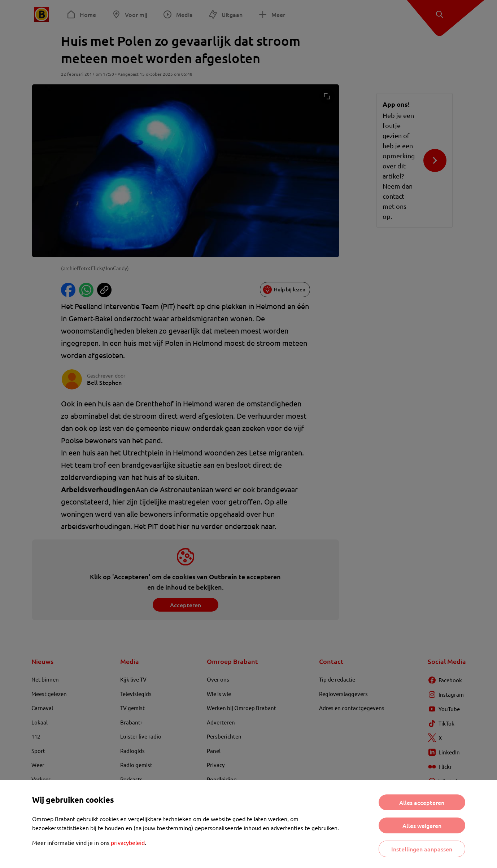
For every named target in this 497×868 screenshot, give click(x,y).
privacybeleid (128, 842)
